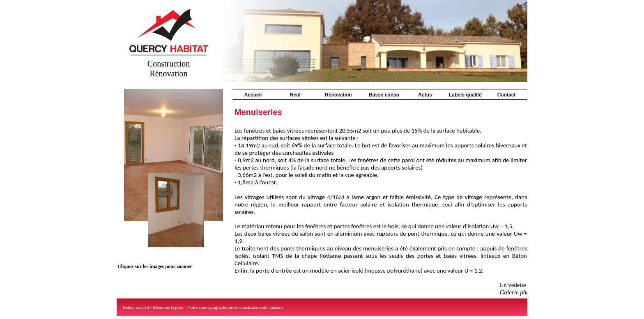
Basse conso (384, 95)
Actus (425, 95)
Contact (507, 95)
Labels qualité (465, 95)
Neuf (296, 95)
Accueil (253, 95)
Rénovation (338, 95)
